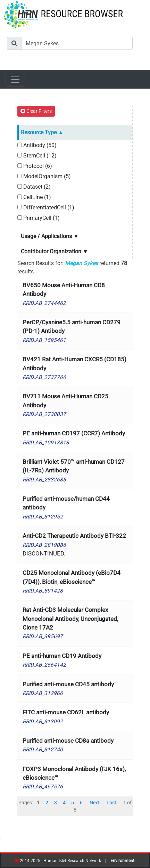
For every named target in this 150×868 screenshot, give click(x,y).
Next (95, 803)
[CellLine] (20, 197)
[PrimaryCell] (20, 218)
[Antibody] (20, 145)
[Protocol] (20, 166)
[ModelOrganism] (20, 176)
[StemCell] (20, 155)
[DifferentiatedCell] (20, 207)
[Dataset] (20, 186)
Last (111, 803)
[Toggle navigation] (15, 80)
